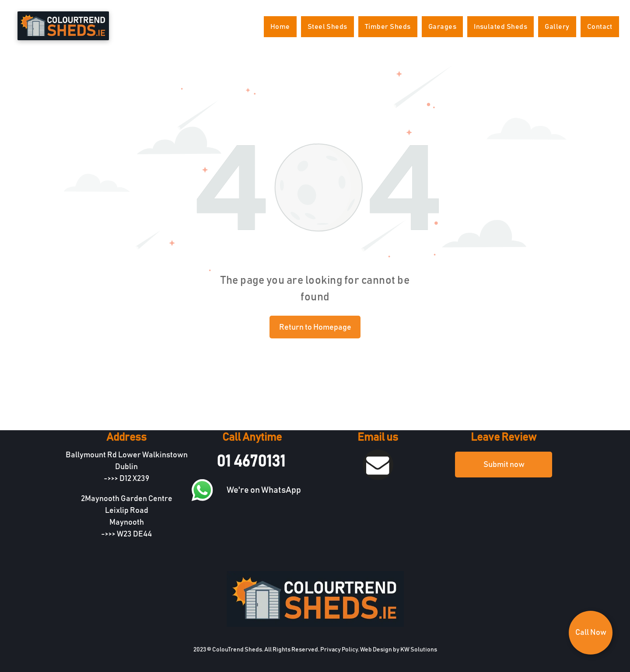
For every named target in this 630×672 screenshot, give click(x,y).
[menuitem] (280, 27)
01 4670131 (251, 462)
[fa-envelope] (378, 478)
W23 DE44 (134, 534)
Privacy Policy (339, 650)
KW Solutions (419, 650)
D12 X (128, 479)
